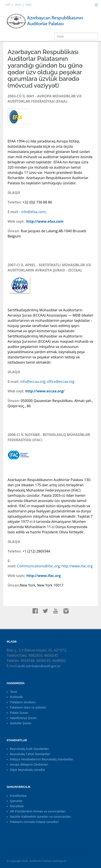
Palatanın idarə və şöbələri (28, 707)
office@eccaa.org (61, 381)
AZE (8, 5)
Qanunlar (16, 801)
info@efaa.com (33, 212)
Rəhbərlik (16, 697)
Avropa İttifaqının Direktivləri (29, 765)
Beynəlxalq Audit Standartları (30, 749)
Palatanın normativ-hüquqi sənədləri (34, 822)
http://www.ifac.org (77, 566)
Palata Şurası (19, 713)
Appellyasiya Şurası (23, 718)
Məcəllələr (17, 806)
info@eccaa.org (33, 381)
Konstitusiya (18, 796)
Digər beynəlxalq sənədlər (28, 770)
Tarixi (14, 692)
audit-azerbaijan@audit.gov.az (39, 666)
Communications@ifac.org (38, 566)
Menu (96, 5)
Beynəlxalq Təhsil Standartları (30, 754)
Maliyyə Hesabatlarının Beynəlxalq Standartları (42, 759)
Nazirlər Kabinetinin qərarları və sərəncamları (41, 817)
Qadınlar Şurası (21, 723)
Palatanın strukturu (23, 702)
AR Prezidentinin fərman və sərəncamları (38, 811)
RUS (18, 5)
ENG (29, 5)
